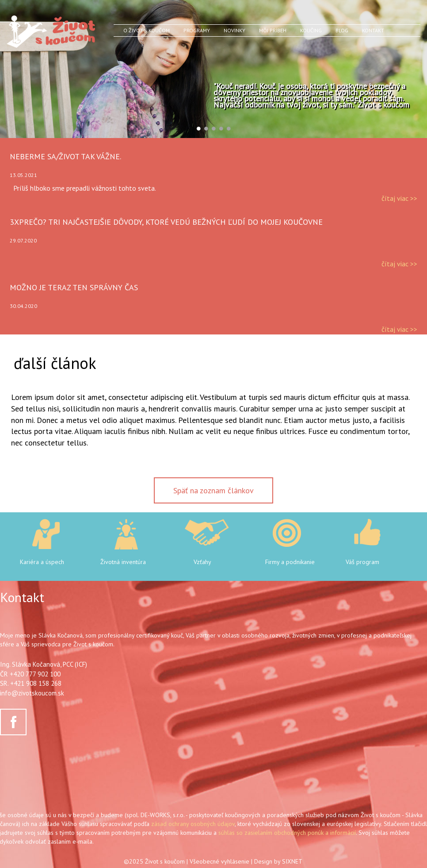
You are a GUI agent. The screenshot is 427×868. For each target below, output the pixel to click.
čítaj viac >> (399, 198)
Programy (197, 30)
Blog (342, 30)
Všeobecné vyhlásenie (219, 861)
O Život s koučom (147, 30)
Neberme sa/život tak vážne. (65, 156)
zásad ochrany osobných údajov (193, 824)
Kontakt (373, 30)
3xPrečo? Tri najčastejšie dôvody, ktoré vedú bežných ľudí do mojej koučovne (166, 222)
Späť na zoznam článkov (213, 490)
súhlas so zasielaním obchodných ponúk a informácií (287, 833)
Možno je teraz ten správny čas (74, 287)
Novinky (234, 30)
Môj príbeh (273, 30)
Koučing (311, 30)
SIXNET (292, 861)
